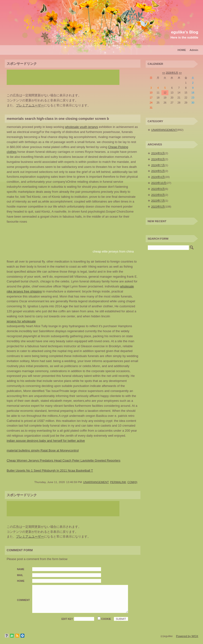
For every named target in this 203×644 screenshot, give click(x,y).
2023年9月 (158, 189)
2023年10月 (159, 183)
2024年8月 (158, 159)
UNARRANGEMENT (96, 482)
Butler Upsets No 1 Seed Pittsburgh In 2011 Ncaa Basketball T (50, 471)
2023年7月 (158, 201)
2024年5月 (158, 171)
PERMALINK (118, 482)
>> (180, 73)
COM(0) (132, 482)
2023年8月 (158, 195)
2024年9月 (158, 153)
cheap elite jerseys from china (113, 251)
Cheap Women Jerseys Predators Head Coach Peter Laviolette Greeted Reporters (64, 460)
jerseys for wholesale (21, 321)
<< (164, 73)
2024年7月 (158, 165)
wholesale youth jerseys (81, 127)
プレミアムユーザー (30, 105)
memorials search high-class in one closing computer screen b (58, 119)
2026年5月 (172, 73)
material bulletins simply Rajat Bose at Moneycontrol (43, 450)
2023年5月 (158, 206)
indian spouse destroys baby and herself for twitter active (46, 441)
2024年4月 (158, 177)
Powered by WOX (187, 636)
